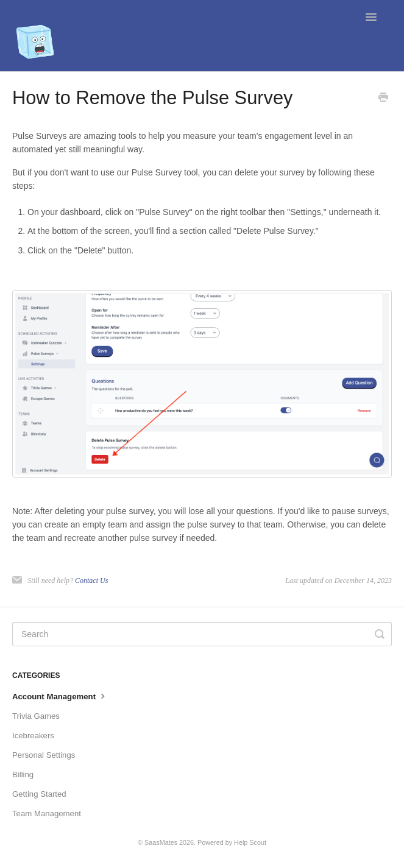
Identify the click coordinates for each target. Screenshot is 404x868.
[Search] (202, 634)
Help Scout (250, 842)
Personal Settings (44, 755)
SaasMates (161, 842)
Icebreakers (33, 736)
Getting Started (39, 794)
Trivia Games (36, 716)
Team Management (47, 813)
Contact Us (91, 580)
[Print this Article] (383, 99)
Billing (23, 774)
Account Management (60, 696)
